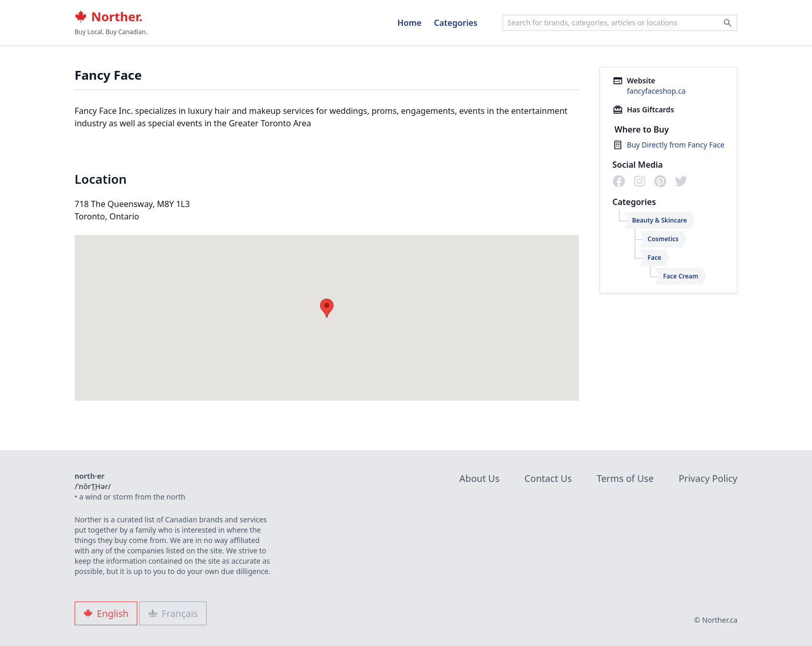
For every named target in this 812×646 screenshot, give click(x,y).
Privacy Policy (708, 478)
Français (173, 613)
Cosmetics (663, 239)
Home (409, 23)
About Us (480, 478)
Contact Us (548, 478)
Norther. (108, 17)
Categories (456, 23)
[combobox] (620, 23)
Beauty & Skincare (660, 220)
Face (655, 258)
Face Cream (681, 276)
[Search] (728, 23)
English (106, 613)
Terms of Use (625, 478)
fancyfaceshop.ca (656, 91)
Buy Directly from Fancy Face (676, 145)
